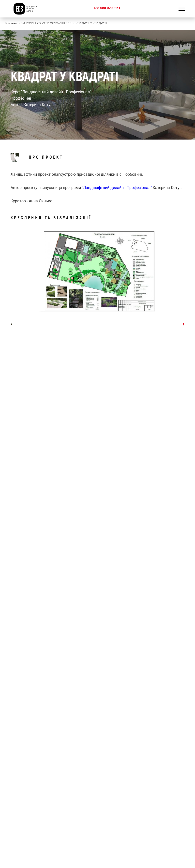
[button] (17, 324)
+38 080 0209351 (107, 8)
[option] (98, 280)
